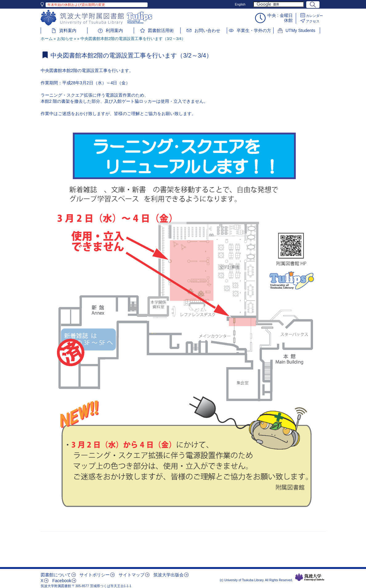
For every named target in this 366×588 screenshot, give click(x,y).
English (240, 4)
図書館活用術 (161, 30)
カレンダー (314, 16)
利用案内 (114, 30)
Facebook (62, 581)
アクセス (313, 21)
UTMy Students (300, 30)
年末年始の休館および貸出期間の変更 (76, 5)
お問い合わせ (207, 30)
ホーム (47, 39)
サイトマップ (132, 575)
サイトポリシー (95, 575)
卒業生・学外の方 (254, 30)
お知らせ (65, 39)
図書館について (56, 575)
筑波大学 (310, 577)
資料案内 (68, 30)
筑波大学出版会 (169, 575)
